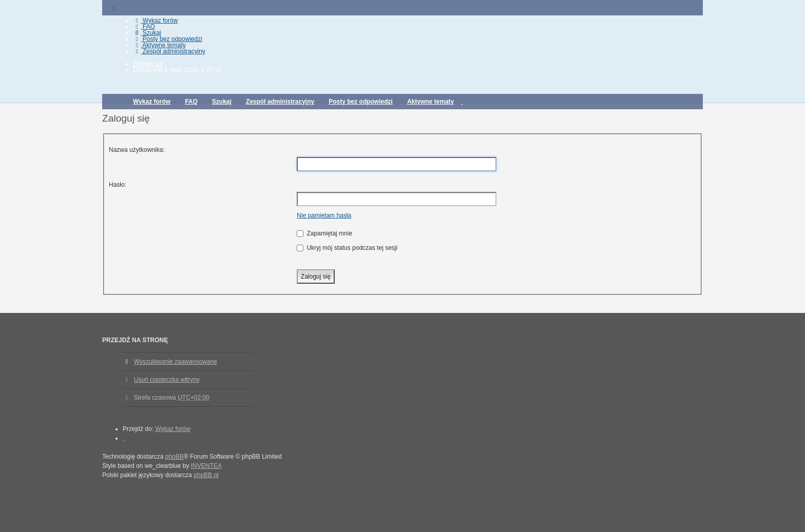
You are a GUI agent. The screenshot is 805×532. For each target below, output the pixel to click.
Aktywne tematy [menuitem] (159, 45)
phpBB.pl (206, 475)
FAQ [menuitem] (144, 27)
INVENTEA (206, 466)
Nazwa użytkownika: (137, 150)
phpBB (175, 457)
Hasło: (118, 185)
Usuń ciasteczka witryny (167, 380)
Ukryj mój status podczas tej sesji (347, 248)
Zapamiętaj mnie (324, 233)
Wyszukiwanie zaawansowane (176, 362)
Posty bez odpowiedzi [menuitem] (168, 39)
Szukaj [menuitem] (147, 33)
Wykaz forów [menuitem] (155, 21)
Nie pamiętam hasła (324, 215)
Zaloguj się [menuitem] (148, 64)
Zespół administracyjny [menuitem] (169, 51)
